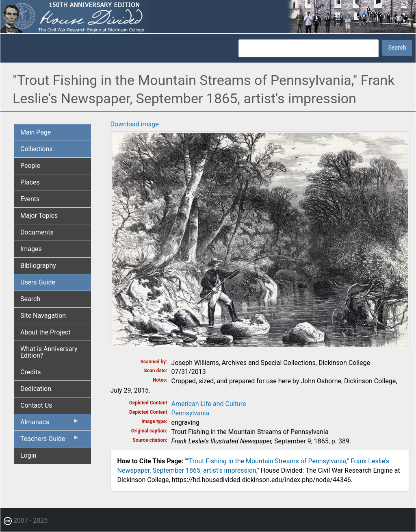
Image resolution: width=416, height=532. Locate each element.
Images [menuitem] (31, 249)
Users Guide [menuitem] (38, 282)
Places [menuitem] (30, 182)
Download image (135, 124)
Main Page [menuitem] (36, 132)
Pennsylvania (191, 413)
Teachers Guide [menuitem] (50, 441)
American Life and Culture (209, 404)
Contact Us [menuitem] (36, 405)
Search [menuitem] (30, 299)
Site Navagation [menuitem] (43, 316)
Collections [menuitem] (37, 149)
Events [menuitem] (30, 199)
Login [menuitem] (28, 455)
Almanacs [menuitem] (50, 424)
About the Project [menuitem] (45, 332)
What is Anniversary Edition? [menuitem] (49, 352)
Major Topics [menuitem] (39, 216)
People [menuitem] (30, 166)
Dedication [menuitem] (36, 389)
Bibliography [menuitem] (38, 266)
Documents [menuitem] (37, 232)
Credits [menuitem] (31, 372)
